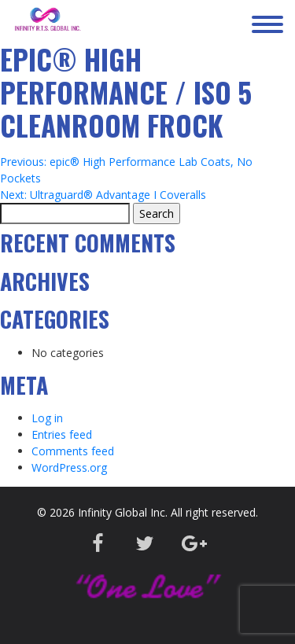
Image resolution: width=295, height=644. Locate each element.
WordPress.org (69, 467)
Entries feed (62, 434)
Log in (47, 418)
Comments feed (73, 451)
